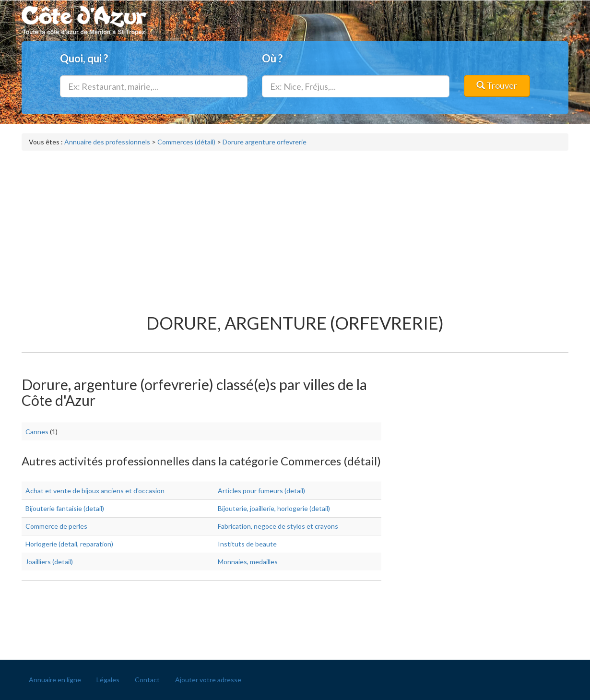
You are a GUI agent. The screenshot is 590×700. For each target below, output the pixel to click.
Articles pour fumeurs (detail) (261, 491)
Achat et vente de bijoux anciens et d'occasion (95, 491)
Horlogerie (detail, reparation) (69, 544)
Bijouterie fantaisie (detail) (65, 508)
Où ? (272, 58)
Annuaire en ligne (55, 680)
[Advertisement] (295, 227)
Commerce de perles (56, 526)
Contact (147, 680)
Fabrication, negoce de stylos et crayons (278, 526)
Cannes (37, 432)
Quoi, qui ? (84, 58)
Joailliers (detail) (49, 562)
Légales (108, 680)
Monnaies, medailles (248, 562)
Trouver (497, 85)
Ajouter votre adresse (208, 680)
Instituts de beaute (247, 544)
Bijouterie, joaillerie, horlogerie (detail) (274, 508)
